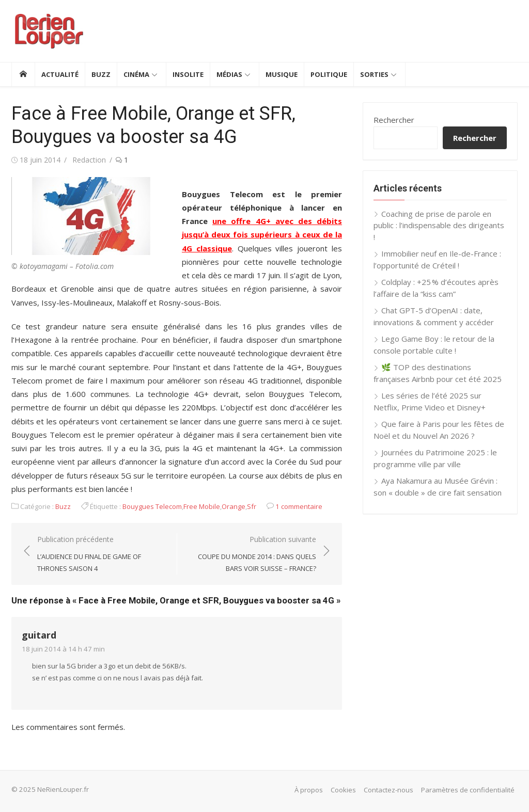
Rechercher (394, 120)
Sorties (374, 74)
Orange (234, 506)
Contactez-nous (388, 790)
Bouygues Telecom (152, 506)
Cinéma (136, 74)
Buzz (101, 74)
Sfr (252, 506)
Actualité (60, 74)
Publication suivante (252, 554)
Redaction (89, 160)
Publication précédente (102, 554)
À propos (309, 790)
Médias (229, 74)
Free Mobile (202, 506)
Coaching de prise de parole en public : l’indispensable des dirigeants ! (439, 225)
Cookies (343, 790)
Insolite (188, 74)
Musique (282, 74)
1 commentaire (299, 506)
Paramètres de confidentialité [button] (468, 790)
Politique (329, 74)
